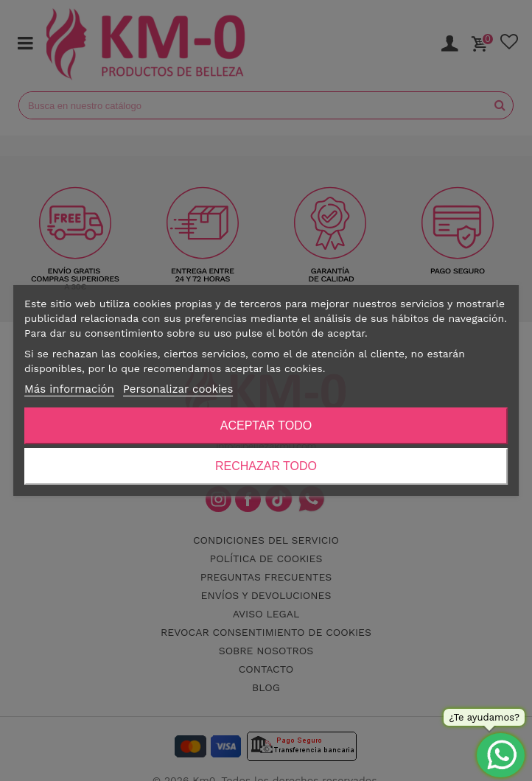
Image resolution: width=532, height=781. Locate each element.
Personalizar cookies (178, 389)
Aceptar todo (266, 425)
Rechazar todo (266, 466)
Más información (69, 389)
